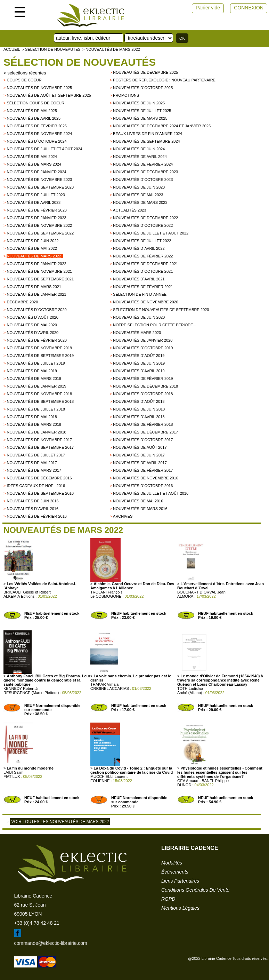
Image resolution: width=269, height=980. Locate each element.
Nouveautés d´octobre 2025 (143, 88)
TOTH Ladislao (190, 688)
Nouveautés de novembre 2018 (39, 394)
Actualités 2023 (129, 210)
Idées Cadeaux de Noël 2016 (36, 486)
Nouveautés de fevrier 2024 (143, 164)
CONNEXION (249, 8)
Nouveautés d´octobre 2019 (143, 348)
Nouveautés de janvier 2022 (36, 264)
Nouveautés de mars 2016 (140, 509)
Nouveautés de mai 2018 (32, 417)
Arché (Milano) (190, 693)
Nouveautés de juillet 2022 (142, 241)
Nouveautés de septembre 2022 (40, 233)
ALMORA (185, 596)
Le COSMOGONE (106, 596)
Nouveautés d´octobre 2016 (143, 486)
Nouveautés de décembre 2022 (145, 218)
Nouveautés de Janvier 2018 (36, 432)
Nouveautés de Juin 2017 (139, 455)
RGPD (168, 899)
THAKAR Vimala (104, 684)
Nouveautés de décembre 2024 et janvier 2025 (162, 126)
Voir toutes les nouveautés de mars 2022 (60, 822)
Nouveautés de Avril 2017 (140, 463)
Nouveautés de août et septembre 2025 (49, 95)
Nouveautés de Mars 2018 (34, 424)
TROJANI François (106, 592)
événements (175, 872)
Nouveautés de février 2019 (143, 379)
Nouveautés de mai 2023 (138, 195)
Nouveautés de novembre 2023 (39, 180)
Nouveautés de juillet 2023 (36, 195)
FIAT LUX (12, 776)
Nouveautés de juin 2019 (139, 363)
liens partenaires (180, 881)
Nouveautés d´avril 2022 (139, 248)
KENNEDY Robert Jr (21, 688)
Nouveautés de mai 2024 (32, 157)
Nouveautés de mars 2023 (140, 202)
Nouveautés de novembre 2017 (39, 440)
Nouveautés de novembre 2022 (39, 225)
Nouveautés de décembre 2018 (145, 386)
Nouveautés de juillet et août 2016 (151, 493)
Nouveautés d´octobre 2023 (143, 180)
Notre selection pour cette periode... (155, 325)
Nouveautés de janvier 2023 (36, 218)
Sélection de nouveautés (80, 62)
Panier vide (208, 8)
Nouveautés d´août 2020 (32, 317)
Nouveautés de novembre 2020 (146, 302)
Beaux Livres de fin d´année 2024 (148, 134)
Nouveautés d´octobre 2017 (143, 440)
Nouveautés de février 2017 (143, 470)
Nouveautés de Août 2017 (140, 447)
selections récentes (27, 73)
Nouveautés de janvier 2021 (36, 294)
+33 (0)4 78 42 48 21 (37, 923)
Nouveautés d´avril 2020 (32, 333)
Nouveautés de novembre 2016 (146, 478)
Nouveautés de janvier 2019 (36, 386)
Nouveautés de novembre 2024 (39, 134)
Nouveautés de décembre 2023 (145, 172)
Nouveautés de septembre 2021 (40, 279)
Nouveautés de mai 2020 (32, 325)
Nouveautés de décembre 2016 (39, 478)
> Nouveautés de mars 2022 (111, 49)
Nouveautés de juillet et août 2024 (44, 149)
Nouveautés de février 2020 (36, 340)
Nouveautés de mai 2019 (32, 371)
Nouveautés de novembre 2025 (39, 88)
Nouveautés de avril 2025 (34, 118)
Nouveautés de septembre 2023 (40, 187)
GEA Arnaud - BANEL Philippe (203, 781)
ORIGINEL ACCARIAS (110, 688)
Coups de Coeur (24, 80)
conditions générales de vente (195, 890)
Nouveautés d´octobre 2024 (36, 141)
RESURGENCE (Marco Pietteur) (31, 693)
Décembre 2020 (22, 302)
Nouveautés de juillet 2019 (36, 363)
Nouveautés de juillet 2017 (36, 455)
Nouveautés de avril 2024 (140, 157)
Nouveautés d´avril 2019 (139, 371)
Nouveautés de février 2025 (36, 126)
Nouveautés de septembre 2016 (40, 493)
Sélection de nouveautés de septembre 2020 (161, 310)
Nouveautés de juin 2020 (139, 317)
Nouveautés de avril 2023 (34, 202)
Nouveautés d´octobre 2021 (143, 271)
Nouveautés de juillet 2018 (36, 409)
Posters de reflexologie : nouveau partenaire (164, 80)
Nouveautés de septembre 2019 (40, 356)
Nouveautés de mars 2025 (140, 118)
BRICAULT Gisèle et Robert (27, 592)
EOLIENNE (100, 781)
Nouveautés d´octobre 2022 (143, 225)
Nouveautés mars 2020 (137, 333)
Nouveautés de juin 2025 (139, 103)
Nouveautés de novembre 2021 (39, 271)
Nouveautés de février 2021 (143, 287)
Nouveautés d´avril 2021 (139, 279)
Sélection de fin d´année (140, 294)
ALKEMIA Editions (19, 596)
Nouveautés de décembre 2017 (145, 432)
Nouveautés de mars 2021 (34, 287)
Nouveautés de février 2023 (36, 210)
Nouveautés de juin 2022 (32, 241)
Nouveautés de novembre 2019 (39, 348)
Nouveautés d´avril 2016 (32, 509)
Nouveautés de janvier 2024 (36, 172)
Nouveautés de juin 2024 (139, 149)
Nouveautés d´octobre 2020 (36, 310)
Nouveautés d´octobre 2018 (143, 394)
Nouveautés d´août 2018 (139, 401)
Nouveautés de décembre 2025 (145, 72)
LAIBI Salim (13, 772)
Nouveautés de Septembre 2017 (40, 447)
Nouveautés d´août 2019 (139, 356)
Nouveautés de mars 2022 (34, 256)
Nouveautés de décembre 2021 (145, 264)
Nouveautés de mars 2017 (34, 470)
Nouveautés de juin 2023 (139, 187)
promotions (126, 95)
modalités (172, 863)
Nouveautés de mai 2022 (32, 248)
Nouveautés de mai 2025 (32, 111)
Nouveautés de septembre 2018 (40, 401)
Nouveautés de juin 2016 (32, 501)
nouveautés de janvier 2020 (143, 340)
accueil (12, 49)
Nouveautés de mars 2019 (34, 379)
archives (123, 516)
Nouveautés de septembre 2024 (146, 141)
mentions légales (180, 908)
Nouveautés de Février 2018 (143, 424)
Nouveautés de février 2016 (36, 516)
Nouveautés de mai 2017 (32, 463)
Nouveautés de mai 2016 (138, 501)
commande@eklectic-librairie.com (51, 943)
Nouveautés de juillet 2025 (142, 111)
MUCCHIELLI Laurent (109, 776)
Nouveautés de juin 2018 (139, 409)
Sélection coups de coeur (35, 103)
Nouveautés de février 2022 (143, 256)
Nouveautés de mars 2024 (34, 164)
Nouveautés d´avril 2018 (139, 417)
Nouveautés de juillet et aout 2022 (151, 233)
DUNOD (184, 785)
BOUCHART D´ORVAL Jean (201, 592)
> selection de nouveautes (51, 49)
